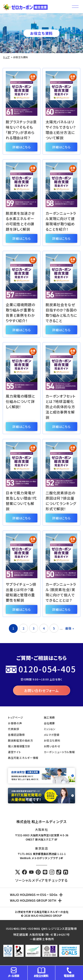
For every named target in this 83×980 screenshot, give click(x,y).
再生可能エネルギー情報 (23, 758)
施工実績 (49, 717)
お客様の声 (15, 723)
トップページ (16, 717)
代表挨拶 (14, 729)
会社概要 (49, 723)
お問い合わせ (52, 746)
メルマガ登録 (52, 735)
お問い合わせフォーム (41, 690)
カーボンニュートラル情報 (59, 752)
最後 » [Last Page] (70, 628)
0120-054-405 (47, 669)
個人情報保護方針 (19, 746)
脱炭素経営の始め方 (20, 740)
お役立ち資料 (52, 740)
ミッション (50, 729)
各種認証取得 (16, 735)
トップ (7, 57)
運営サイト (14, 752)
